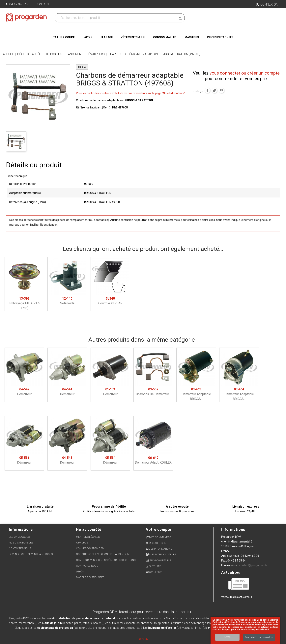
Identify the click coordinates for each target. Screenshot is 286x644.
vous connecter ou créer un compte (245, 73)
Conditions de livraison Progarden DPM (103, 554)
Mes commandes (158, 537)
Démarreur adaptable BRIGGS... (196, 394)
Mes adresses (157, 543)
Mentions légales (88, 537)
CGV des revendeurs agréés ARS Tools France (107, 560)
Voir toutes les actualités (237, 597)
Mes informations (159, 549)
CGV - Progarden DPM (90, 548)
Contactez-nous (20, 548)
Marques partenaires (90, 577)
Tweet (214, 90)
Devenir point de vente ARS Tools (31, 554)
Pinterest (221, 90)
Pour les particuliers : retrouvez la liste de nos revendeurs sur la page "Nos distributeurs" (131, 93)
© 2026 (143, 639)
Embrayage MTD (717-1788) (24, 303)
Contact (42, 4)
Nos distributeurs (21, 543)
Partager (207, 90)
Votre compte (159, 529)
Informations (233, 529)
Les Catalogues (19, 537)
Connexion (154, 572)
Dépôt (80, 572)
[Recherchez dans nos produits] (116, 18)
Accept (227, 637)
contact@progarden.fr (253, 565)
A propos (82, 543)
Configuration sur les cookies (259, 637)
